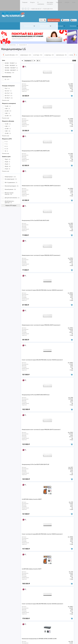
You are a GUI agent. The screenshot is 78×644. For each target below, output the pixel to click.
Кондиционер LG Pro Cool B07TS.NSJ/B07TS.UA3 (34, 78)
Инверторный (15, 173)
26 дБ (12, 163)
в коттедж (47, 51)
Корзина (62, 16)
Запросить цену (32, 394)
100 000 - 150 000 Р (16, 64)
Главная (9, 2)
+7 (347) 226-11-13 (32, 6)
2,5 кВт (12, 107)
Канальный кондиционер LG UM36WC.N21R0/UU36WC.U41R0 (59, 415)
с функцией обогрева (18, 51)
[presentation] (8, 33)
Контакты (58, 2)
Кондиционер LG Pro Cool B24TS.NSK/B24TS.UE (57, 266)
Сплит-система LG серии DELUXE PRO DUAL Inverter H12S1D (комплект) (36, 228)
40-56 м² (13, 94)
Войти (70, 16)
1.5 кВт (12, 102)
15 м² (12, 85)
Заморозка (43, 619)
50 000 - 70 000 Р (15, 59)
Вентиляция (23, 619)
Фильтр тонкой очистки (14, 190)
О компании (21, 2)
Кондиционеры (11, 619)
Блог (52, 2)
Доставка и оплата (32, 2)
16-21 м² (13, 87)
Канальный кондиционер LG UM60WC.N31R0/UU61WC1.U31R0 (59, 452)
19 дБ (12, 155)
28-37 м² (13, 92)
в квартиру (59, 51)
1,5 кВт (12, 120)
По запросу (14, 69)
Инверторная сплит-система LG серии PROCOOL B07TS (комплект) (60, 78)
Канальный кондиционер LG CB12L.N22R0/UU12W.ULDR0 (58, 489)
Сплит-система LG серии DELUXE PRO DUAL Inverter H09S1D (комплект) (36, 190)
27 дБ (12, 165)
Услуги (15, 2)
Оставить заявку (49, 16)
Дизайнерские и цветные (14, 198)
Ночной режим (15, 186)
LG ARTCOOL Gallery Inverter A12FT (36, 339)
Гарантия (41, 2)
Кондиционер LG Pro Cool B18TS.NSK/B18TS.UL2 (57, 227)
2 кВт (12, 105)
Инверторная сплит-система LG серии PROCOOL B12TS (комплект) (60, 152)
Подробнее (9, 632)
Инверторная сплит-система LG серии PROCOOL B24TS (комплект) (36, 266)
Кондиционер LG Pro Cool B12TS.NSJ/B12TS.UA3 (34, 152)
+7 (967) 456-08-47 (20, 6)
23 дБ (12, 158)
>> (60, 510)
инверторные (34, 51)
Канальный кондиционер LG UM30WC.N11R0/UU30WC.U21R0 (36, 415)
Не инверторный (15, 175)
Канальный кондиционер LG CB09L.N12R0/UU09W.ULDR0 (35, 489)
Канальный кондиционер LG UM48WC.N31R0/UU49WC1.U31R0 (36, 452)
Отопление (33, 619)
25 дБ (12, 160)
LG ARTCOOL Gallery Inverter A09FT (36, 302)
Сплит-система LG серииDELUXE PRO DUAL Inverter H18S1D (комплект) (61, 303)
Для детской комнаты (17, 194)
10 (11, 147)
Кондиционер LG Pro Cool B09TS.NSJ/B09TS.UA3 (34, 115)
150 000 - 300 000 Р (16, 66)
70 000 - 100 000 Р (16, 62)
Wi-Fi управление (16, 179)
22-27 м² (13, 89)
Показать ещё (10, 97)
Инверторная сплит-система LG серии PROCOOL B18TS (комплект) (60, 189)
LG (12, 76)
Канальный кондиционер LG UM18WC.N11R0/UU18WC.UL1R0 (35, 378)
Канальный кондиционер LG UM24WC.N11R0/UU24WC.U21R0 (59, 378)
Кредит (47, 2)
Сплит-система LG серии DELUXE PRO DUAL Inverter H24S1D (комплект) (59, 340)
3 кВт (12, 109)
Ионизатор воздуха (16, 182)
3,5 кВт (13, 112)
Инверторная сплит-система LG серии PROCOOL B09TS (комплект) (60, 115)
